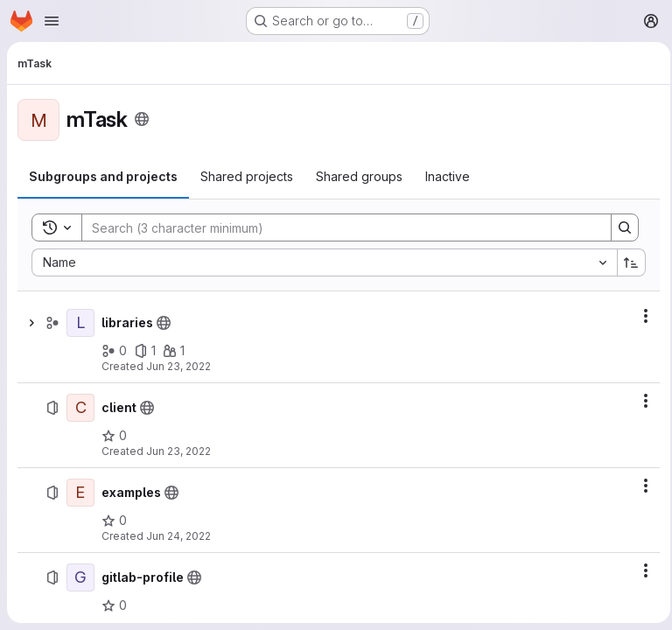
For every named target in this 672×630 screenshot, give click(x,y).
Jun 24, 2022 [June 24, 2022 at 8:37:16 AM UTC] (178, 536)
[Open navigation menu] (52, 21)
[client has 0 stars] (114, 436)
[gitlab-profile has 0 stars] (114, 605)
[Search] (335, 227)
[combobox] (322, 262)
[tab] (103, 177)
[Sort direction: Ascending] (626, 262)
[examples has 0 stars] (114, 521)
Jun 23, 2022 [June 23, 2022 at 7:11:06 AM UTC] (178, 366)
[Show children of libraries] (31, 323)
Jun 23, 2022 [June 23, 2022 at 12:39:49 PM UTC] (178, 451)
